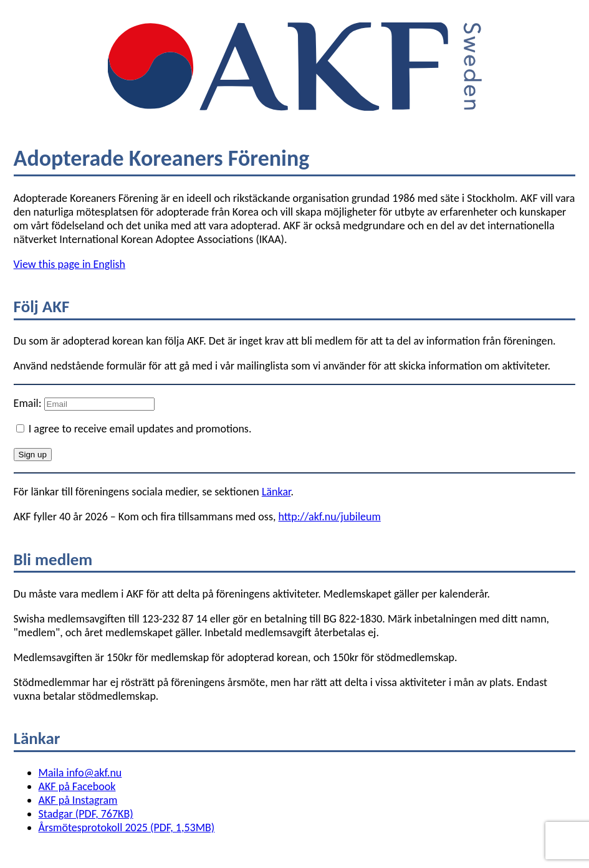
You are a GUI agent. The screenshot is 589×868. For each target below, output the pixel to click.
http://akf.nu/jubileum (329, 517)
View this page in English (69, 264)
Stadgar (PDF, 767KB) (86, 814)
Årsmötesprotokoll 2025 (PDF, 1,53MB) (127, 827)
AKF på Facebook (77, 786)
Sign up (33, 455)
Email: (29, 403)
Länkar (276, 492)
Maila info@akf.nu (80, 773)
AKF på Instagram (78, 800)
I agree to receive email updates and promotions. (134, 429)
